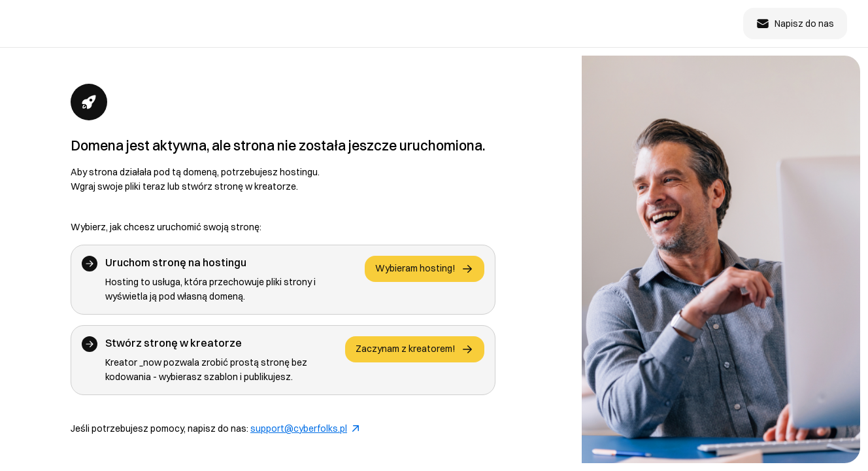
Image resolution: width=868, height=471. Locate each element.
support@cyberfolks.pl (305, 428)
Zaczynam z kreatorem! (415, 349)
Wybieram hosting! (425, 269)
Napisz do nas (795, 24)
